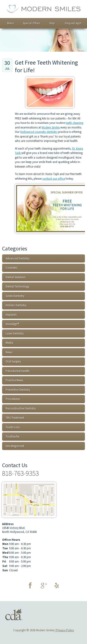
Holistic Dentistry (16, 305)
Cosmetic (11, 268)
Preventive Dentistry (18, 390)
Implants (11, 315)
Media (9, 343)
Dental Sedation (16, 277)
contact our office (54, 179)
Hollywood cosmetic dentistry (39, 132)
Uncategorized (15, 446)
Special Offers (31, 23)
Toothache (12, 436)
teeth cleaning (74, 123)
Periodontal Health (18, 371)
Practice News (14, 380)
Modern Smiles (51, 127)
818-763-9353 (20, 473)
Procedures (13, 399)
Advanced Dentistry (18, 258)
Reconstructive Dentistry (21, 408)
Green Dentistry (15, 296)
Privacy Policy (65, 630)
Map (52, 23)
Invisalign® (12, 324)
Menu (11, 23)
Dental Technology (17, 286)
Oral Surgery (13, 361)
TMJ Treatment (15, 418)
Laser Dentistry (15, 333)
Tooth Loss (13, 427)
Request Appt (73, 23)
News (9, 352)
